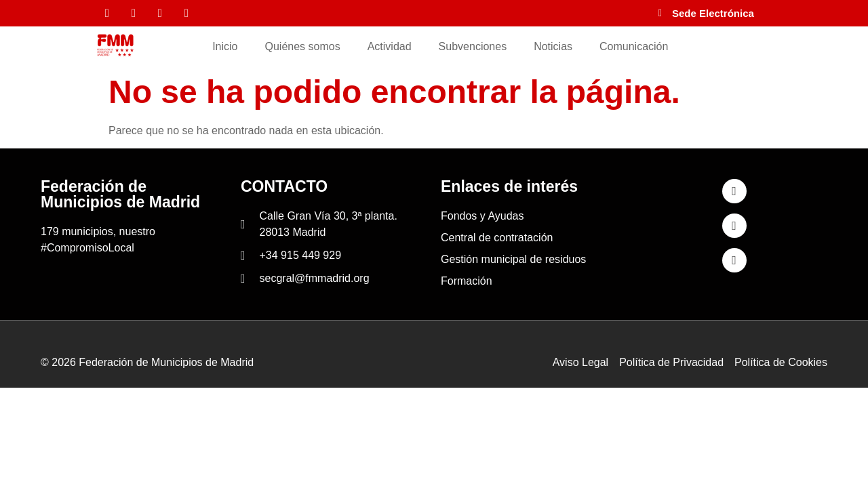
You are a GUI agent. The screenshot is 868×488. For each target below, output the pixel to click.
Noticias (553, 46)
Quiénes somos (303, 46)
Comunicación (634, 46)
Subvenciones (473, 46)
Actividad (390, 46)
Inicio (225, 46)
